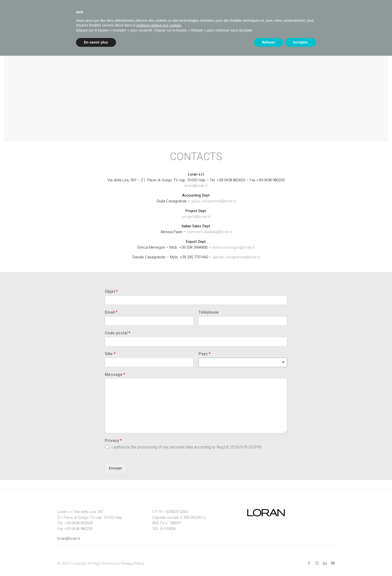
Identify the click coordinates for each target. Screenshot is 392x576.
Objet (111, 286)
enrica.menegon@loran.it (233, 242)
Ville (110, 348)
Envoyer (115, 463)
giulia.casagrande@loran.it (213, 196)
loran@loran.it (196, 180)
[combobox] (243, 357)
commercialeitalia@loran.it (209, 227)
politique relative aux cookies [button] (159, 25)
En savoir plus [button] (96, 42)
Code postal (117, 328)
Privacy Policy (132, 558)
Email (111, 307)
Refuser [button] (268, 42)
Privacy (113, 435)
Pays (204, 348)
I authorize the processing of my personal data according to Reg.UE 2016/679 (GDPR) (186, 442)
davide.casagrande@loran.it (236, 252)
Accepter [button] (300, 42)
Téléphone (209, 307)
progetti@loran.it (196, 211)
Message (115, 369)
